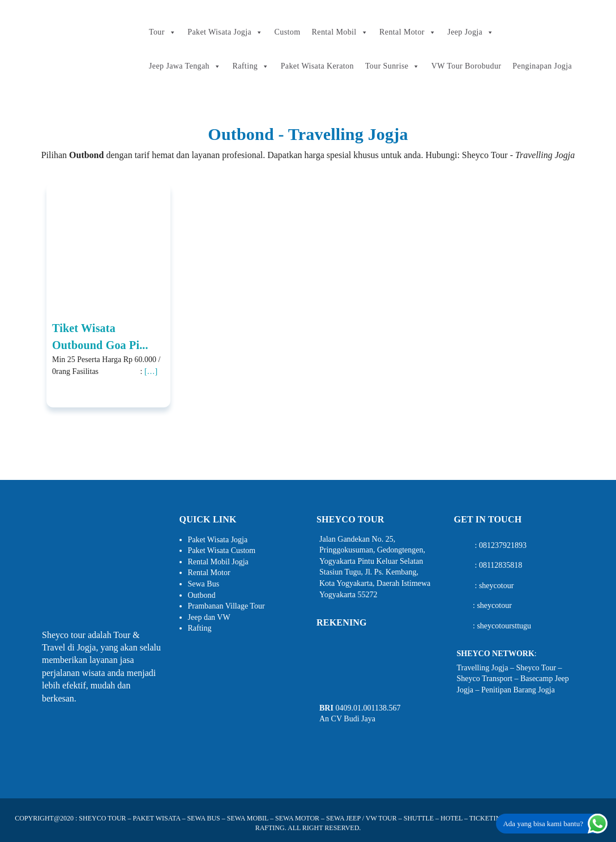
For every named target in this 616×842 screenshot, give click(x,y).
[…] (151, 371)
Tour (162, 32)
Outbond (202, 595)
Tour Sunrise (393, 66)
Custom (288, 32)
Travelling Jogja (483, 668)
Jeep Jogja (470, 32)
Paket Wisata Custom (222, 550)
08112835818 (500, 565)
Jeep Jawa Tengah (185, 66)
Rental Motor (408, 32)
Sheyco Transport (485, 679)
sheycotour (496, 586)
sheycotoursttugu (504, 626)
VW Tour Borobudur (467, 66)
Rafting (251, 66)
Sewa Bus (204, 584)
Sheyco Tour (536, 668)
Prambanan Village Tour (226, 606)
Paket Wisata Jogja (225, 32)
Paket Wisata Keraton (317, 66)
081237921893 (503, 545)
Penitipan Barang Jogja (518, 690)
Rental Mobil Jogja (218, 562)
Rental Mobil (340, 32)
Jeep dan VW (209, 617)
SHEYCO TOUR (102, 818)
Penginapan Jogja (542, 66)
